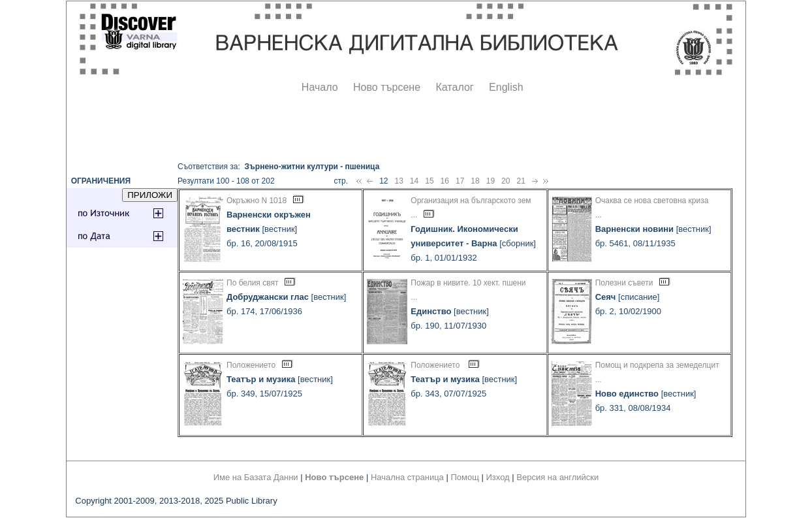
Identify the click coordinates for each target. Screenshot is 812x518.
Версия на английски (557, 477)
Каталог (454, 87)
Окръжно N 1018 (257, 201)
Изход (498, 477)
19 (491, 181)
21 (521, 181)
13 (398, 181)
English (506, 87)
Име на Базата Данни (256, 477)
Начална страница (407, 477)
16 (445, 181)
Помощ (464, 477)
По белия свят (252, 283)
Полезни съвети (624, 283)
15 (429, 181)
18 (475, 181)
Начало (320, 87)
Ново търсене (387, 87)
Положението (251, 365)
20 (506, 181)
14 (414, 181)
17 (460, 181)
